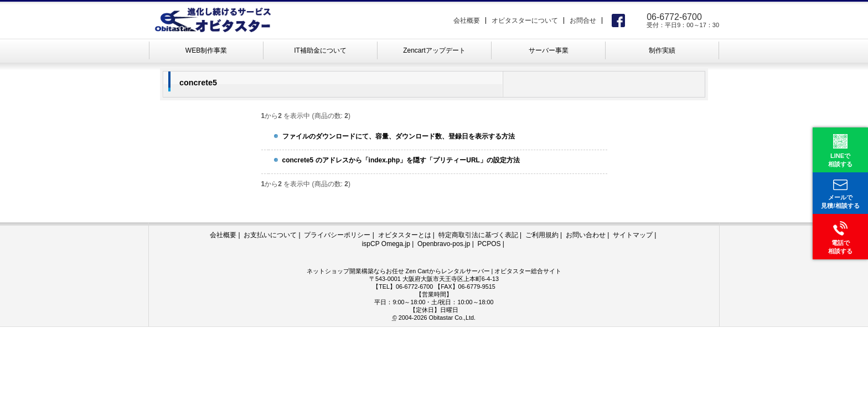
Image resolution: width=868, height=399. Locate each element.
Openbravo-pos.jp (444, 244)
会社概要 (467, 21)
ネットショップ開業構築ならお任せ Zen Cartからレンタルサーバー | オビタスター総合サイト (434, 271)
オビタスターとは (405, 235)
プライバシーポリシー (337, 235)
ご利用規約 (542, 235)
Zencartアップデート (434, 50)
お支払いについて (270, 235)
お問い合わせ (586, 235)
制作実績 (662, 50)
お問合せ (583, 21)
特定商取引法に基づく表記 (478, 235)
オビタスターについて (525, 21)
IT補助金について (320, 50)
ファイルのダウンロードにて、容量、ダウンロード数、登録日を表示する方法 (399, 136)
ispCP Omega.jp (386, 244)
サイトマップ (633, 235)
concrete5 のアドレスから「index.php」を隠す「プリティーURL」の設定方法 (401, 160)
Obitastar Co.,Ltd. (452, 318)
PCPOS (489, 244)
